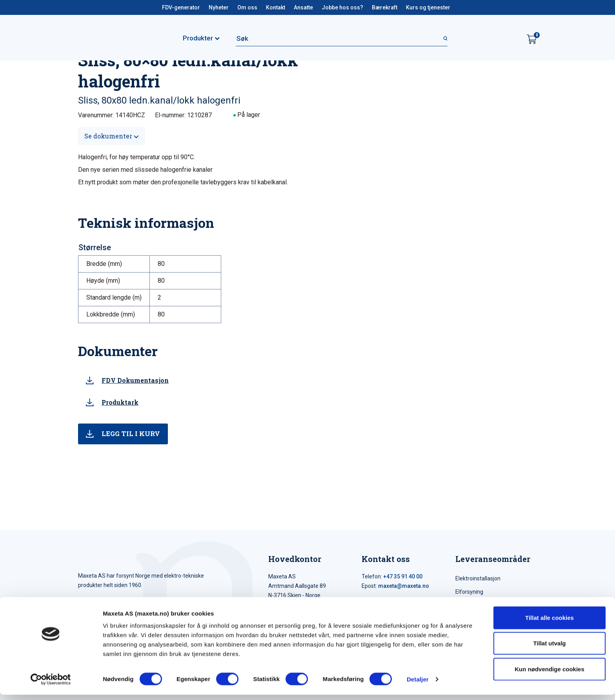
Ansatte (303, 7)
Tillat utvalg (549, 649)
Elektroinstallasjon (478, 578)
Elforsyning (469, 592)
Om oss (247, 7)
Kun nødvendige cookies (549, 674)
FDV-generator (181, 7)
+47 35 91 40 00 (403, 576)
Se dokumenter (112, 136)
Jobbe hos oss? (342, 7)
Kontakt (276, 7)
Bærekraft (385, 7)
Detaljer (418, 685)
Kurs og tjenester (428, 7)
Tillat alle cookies (549, 623)
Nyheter (219, 7)
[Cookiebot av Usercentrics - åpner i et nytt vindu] (51, 685)
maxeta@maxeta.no (404, 586)
